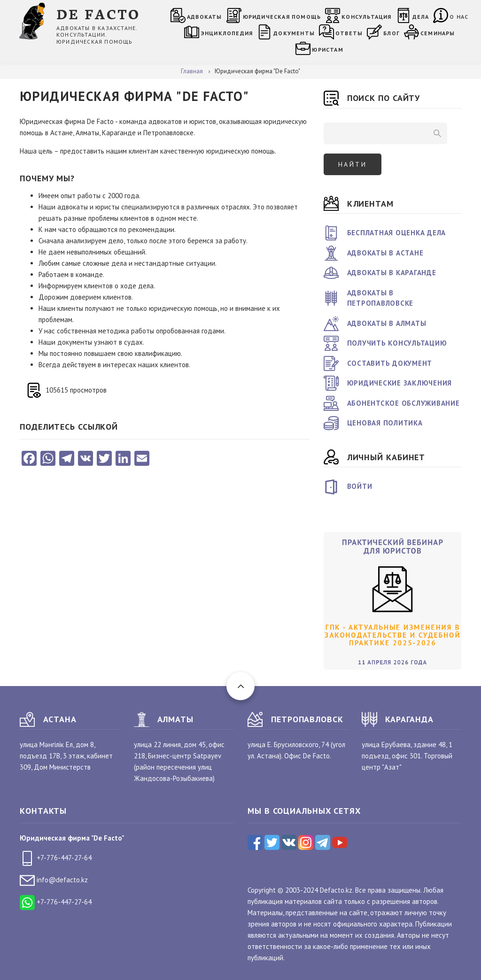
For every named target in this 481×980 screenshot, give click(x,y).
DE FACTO (98, 13)
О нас (459, 17)
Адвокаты (205, 17)
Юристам (327, 50)
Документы (294, 33)
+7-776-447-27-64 (56, 858)
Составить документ (390, 363)
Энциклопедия (227, 33)
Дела (421, 17)
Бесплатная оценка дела (397, 233)
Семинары (438, 33)
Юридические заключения (400, 383)
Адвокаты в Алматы (387, 323)
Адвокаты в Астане (385, 253)
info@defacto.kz (54, 880)
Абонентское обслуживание (403, 403)
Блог (392, 33)
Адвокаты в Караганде (392, 273)
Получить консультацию (397, 343)
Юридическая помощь (282, 17)
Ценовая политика (385, 423)
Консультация (366, 17)
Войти (360, 486)
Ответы (349, 33)
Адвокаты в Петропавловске (380, 298)
